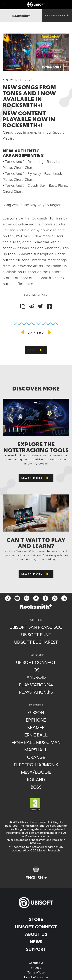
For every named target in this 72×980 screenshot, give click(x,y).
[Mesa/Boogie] (36, 772)
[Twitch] (27, 598)
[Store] (36, 919)
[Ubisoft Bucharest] (36, 642)
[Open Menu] (6, 16)
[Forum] (64, 598)
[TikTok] (8, 598)
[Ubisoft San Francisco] (36, 627)
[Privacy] (36, 968)
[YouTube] (17, 598)
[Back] (36, 350)
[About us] (36, 934)
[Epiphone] (36, 720)
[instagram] (55, 598)
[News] (36, 942)
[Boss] (36, 787)
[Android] (36, 677)
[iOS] (36, 670)
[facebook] (45, 598)
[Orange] (36, 757)
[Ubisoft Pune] (36, 635)
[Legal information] (36, 977)
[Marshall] (36, 750)
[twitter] (36, 598)
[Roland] (36, 780)
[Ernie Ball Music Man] (36, 742)
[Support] (36, 949)
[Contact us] (36, 963)
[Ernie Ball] (36, 735)
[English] (36, 873)
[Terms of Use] (36, 972)
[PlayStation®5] (36, 692)
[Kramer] (36, 727)
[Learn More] (36, 478)
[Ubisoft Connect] (36, 927)
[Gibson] (36, 712)
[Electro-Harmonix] (36, 765)
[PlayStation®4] (36, 685)
